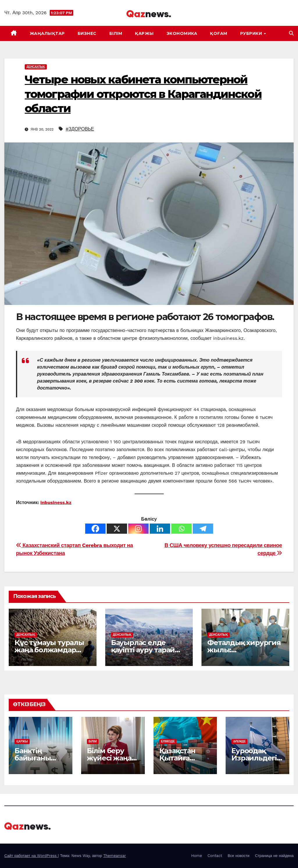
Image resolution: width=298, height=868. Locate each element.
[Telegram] (203, 529)
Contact (215, 856)
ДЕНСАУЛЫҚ (36, 67)
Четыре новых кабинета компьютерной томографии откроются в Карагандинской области (143, 94)
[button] (291, 33)
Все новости (239, 856)
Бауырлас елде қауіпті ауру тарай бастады (143, 650)
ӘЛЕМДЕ (239, 741)
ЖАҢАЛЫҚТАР (47, 33)
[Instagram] (138, 529)
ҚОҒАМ (219, 33)
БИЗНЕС (87, 33)
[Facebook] (95, 529)
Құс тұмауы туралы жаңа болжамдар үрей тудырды (49, 650)
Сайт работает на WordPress (31, 856)
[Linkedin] (160, 529)
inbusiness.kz (56, 502)
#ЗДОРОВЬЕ (80, 129)
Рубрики (252, 33)
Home (197, 856)
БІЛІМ (116, 33)
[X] (117, 529)
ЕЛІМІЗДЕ (168, 741)
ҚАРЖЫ (144, 33)
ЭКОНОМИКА (182, 33)
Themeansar (115, 856)
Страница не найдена (274, 856)
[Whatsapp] (181, 529)
